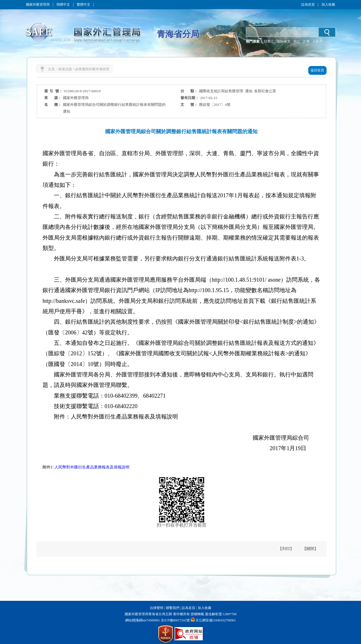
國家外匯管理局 (38, 5)
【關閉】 (310, 549)
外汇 (297, 41)
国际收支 (284, 41)
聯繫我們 (173, 608)
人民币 (318, 41)
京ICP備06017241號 (175, 620)
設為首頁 (308, 5)
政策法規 (65, 69)
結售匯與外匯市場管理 (92, 69)
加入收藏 (328, 5)
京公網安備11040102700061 (216, 620)
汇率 (306, 41)
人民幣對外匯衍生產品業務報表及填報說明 (92, 467)
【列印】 (286, 549)
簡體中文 (63, 5)
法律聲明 (157, 608)
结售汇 (269, 41)
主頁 (51, 69)
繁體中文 (83, 5)
